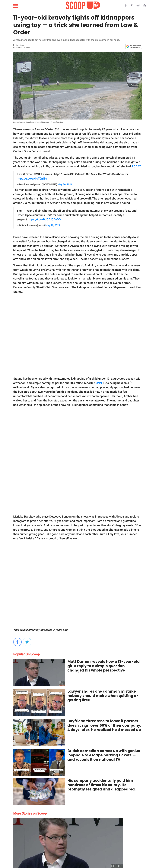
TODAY (136, 166)
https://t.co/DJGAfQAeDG (44, 219)
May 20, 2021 (65, 184)
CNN (99, 383)
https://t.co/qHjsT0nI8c (32, 179)
